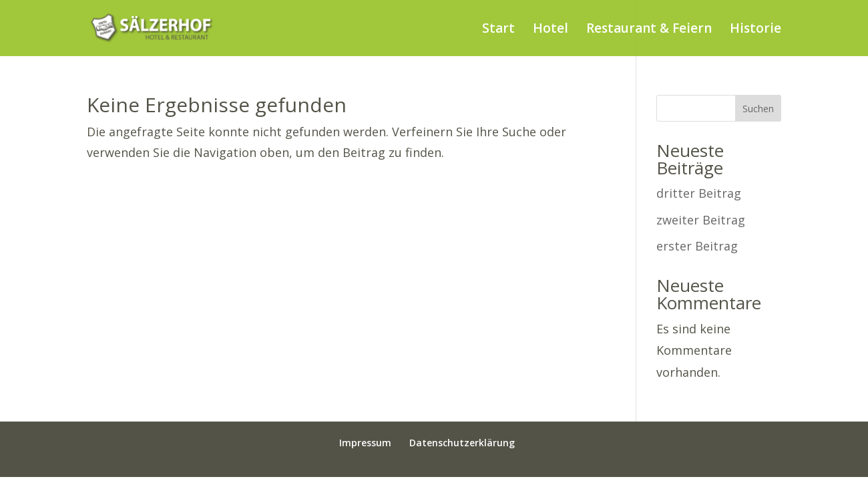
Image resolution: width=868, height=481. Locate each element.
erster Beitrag (697, 246)
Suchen (758, 109)
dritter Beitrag (699, 193)
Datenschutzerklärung (462, 443)
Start (498, 30)
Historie (755, 30)
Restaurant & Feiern (649, 30)
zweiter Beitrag (701, 220)
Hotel (551, 30)
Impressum (365, 443)
